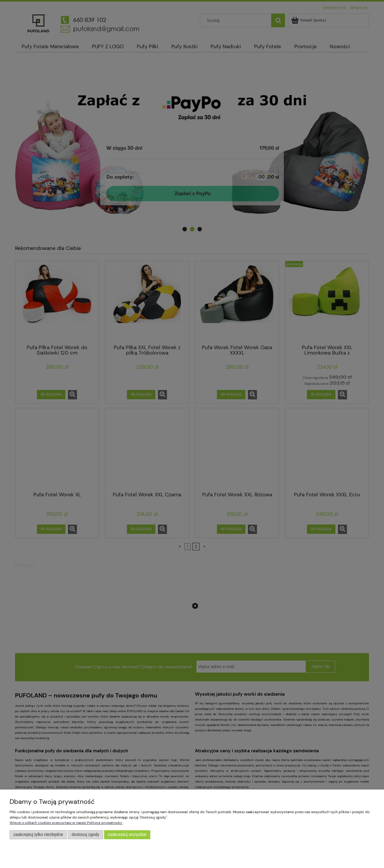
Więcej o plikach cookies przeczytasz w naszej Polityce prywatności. (66, 823)
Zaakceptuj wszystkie (127, 835)
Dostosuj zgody (85, 835)
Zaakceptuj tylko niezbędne (38, 835)
